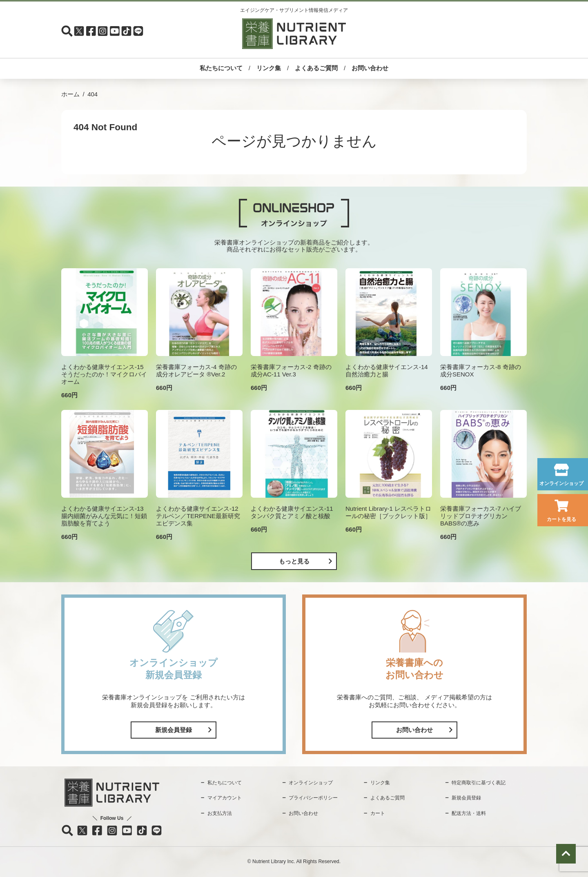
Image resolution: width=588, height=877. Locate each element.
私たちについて (221, 68)
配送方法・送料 (469, 813)
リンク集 (269, 68)
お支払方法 (220, 813)
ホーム (70, 94)
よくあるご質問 (316, 68)
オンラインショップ (561, 483)
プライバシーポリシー (313, 798)
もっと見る (294, 561)
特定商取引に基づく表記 (479, 783)
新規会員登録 (174, 730)
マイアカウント (225, 798)
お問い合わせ (370, 68)
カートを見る (561, 519)
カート (378, 813)
